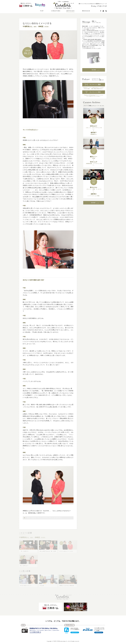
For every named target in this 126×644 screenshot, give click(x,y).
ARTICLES (70, 11)
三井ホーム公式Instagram (26, 5)
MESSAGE (86, 11)
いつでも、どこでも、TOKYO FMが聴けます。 (63, 621)
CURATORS (56, 11)
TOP (42, 11)
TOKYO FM (40, 5)
